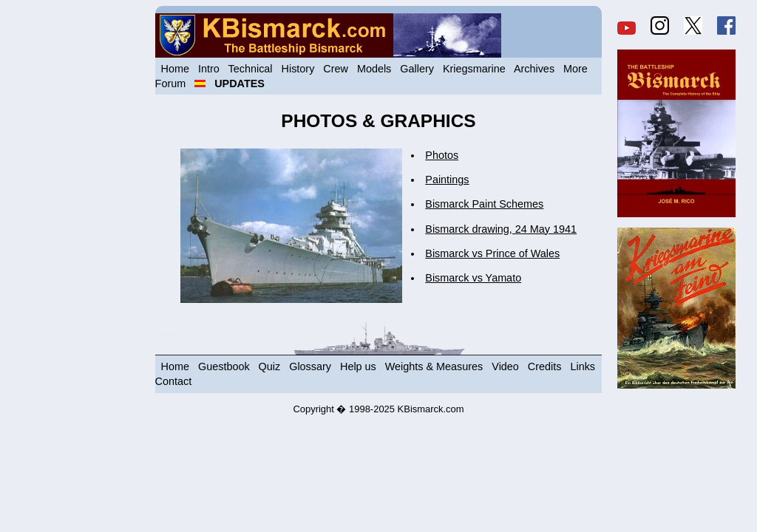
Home (175, 69)
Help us (358, 366)
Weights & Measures (434, 366)
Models (374, 69)
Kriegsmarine (474, 69)
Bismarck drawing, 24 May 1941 (501, 229)
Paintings (447, 180)
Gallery (417, 69)
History (298, 69)
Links (583, 366)
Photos (442, 155)
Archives (534, 69)
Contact (174, 381)
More (576, 69)
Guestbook (224, 366)
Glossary (310, 366)
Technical (251, 69)
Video (505, 366)
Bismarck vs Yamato (473, 278)
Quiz (270, 366)
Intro (209, 69)
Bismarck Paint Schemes (484, 204)
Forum (171, 83)
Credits (545, 366)
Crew (336, 69)
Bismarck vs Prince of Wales (492, 253)
